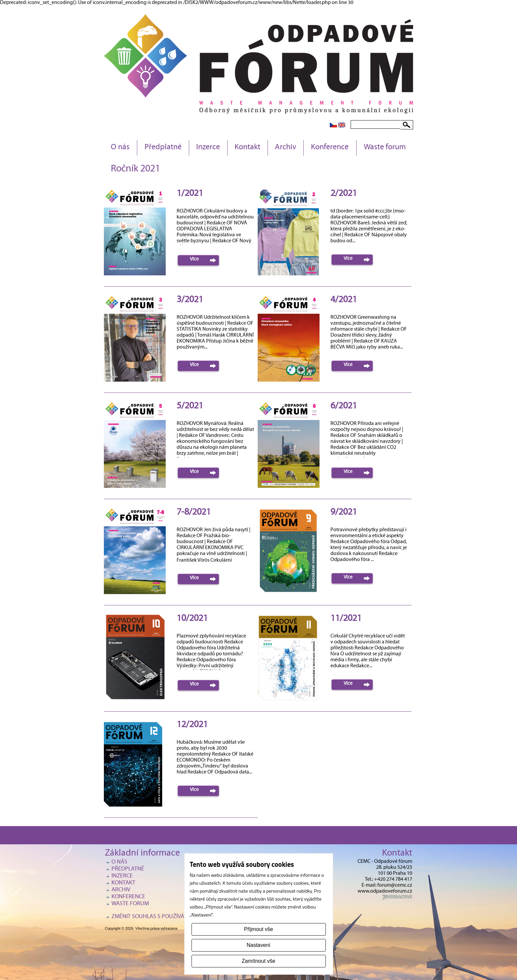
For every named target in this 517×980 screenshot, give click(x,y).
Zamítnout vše (258, 961)
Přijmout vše (258, 929)
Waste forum (385, 148)
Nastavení (258, 945)
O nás (120, 148)
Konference (330, 148)
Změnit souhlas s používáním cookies (164, 917)
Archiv (286, 148)
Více (194, 259)
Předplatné (163, 148)
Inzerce (208, 148)
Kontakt (247, 148)
